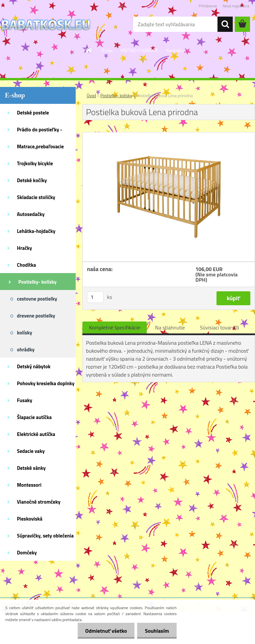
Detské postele (33, 113)
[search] (225, 24)
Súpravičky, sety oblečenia (45, 536)
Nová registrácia (236, 6)
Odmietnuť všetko (104, 631)
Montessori (29, 485)
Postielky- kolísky (37, 282)
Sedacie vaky (31, 451)
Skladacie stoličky (36, 197)
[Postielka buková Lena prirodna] (169, 135)
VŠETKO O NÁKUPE (139, 50)
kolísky (25, 333)
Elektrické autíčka (36, 434)
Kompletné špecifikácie (115, 327)
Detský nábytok (34, 366)
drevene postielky (36, 316)
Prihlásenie (208, 6)
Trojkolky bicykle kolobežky (35, 166)
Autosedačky (31, 214)
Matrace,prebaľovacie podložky (40, 149)
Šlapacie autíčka (34, 417)
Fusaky (25, 400)
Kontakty (175, 50)
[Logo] (46, 25)
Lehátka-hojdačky (36, 231)
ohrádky (26, 350)
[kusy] (95, 297)
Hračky (24, 248)
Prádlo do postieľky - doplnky (40, 132)
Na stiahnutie (170, 327)
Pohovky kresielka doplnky (46, 383)
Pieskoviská (30, 519)
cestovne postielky (37, 299)
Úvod (91, 96)
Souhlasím (156, 631)
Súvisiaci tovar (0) (219, 327)
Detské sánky (31, 468)
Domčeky (27, 553)
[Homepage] (89, 50)
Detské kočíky (32, 180)
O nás (107, 50)
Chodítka (26, 265)
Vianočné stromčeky (39, 502)
